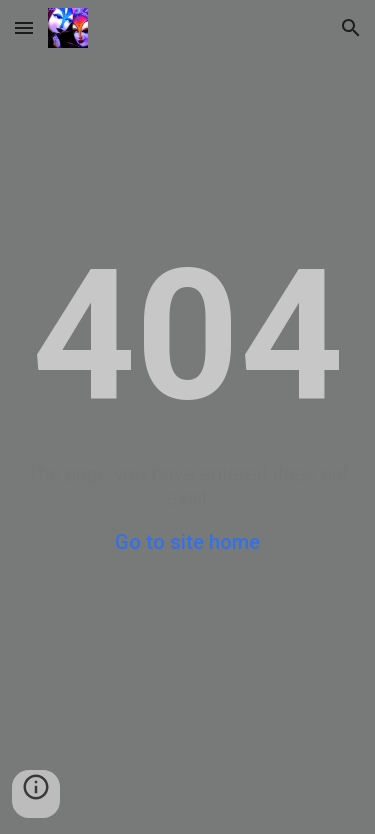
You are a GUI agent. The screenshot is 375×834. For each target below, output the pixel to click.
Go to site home (187, 542)
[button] (24, 27)
